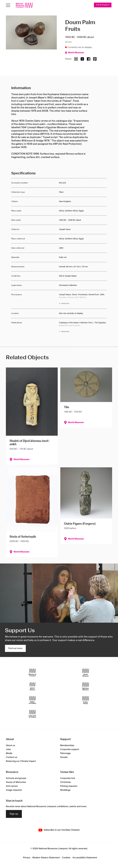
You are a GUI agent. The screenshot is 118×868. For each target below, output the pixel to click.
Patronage (65, 753)
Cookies (66, 858)
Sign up (14, 814)
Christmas (65, 782)
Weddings (65, 790)
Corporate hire (68, 778)
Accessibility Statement (85, 858)
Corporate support (70, 750)
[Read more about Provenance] (83, 299)
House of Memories (16, 782)
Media (9, 753)
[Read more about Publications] (83, 327)
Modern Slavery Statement (46, 858)
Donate (64, 757)
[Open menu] (8, 5)
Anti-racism (12, 786)
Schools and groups (16, 778)
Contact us (12, 757)
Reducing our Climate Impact (21, 761)
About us (11, 746)
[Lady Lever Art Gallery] (32, 714)
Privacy (27, 858)
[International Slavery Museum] (32, 686)
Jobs (8, 750)
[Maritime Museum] (86, 686)
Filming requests (69, 786)
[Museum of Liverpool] (32, 672)
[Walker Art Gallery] (32, 700)
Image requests (14, 790)
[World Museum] (86, 672)
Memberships (67, 746)
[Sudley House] (86, 700)
